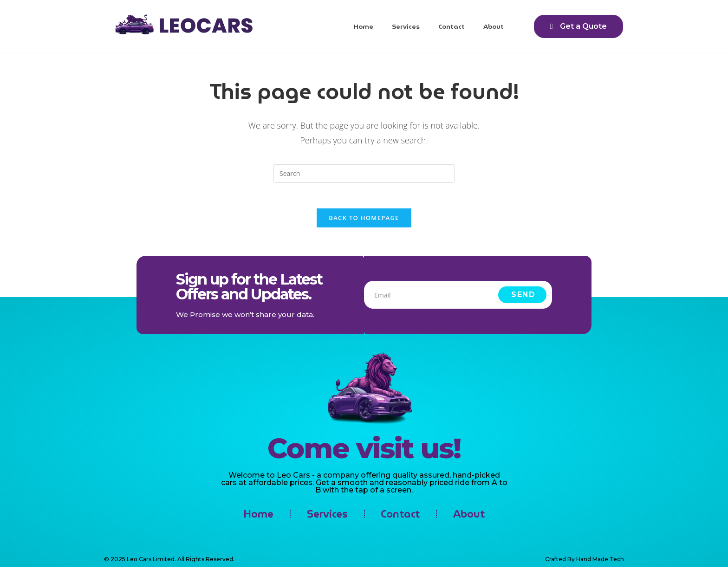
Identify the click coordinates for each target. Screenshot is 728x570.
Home (364, 26)
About (494, 26)
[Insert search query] (364, 174)
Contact (452, 26)
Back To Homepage (364, 220)
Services (406, 26)
